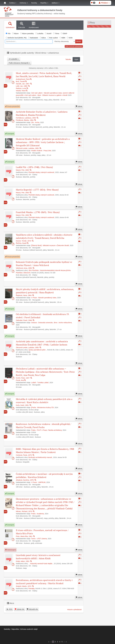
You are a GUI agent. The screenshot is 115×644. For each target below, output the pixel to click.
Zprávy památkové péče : (37, 350)
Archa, (37, 122)
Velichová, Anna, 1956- (24, 268)
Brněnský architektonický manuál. (40, 457)
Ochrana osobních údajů (29, 629)
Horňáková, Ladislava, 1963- (26, 118)
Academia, (40, 514)
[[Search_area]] (64, 41)
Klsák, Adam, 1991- (23, 561)
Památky (31, 589)
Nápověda (15, 629)
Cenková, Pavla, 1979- (24, 455)
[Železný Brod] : (37, 245)
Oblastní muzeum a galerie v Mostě (55, 95)
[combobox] (29, 41)
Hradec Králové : (37, 151)
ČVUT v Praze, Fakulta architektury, (49, 430)
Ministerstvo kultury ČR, (46, 407)
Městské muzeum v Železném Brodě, (56, 245)
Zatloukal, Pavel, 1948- (24, 320)
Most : (40, 95)
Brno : (56, 323)
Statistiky (7, 629)
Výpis (76, 59)
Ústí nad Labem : (37, 93)
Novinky (34, 3)
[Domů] (5, 3)
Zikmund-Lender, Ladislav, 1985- (27, 148)
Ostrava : (34, 323)
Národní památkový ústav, (47, 298)
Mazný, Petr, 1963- (23, 170)
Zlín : (33, 122)
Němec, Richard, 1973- (24, 511)
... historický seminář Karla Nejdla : (41, 564)
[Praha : (34, 407)
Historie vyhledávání (74, 610)
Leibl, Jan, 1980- (22, 86)
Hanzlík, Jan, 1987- (23, 84)
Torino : (34, 539)
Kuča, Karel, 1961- (23, 405)
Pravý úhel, (48, 151)
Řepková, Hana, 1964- (24, 295)
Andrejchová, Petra (23, 79)
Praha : (34, 430)
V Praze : (35, 298)
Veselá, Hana (21, 91)
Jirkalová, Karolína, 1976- (25, 480)
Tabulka (68, 59)
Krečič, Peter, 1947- (23, 378)
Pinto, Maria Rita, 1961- (24, 536)
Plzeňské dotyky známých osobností (41, 172)
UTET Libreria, (42, 539)
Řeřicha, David (21, 243)
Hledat (78, 41)
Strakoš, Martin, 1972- (24, 586)
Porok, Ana (20, 380)
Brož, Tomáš (20, 81)
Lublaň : (34, 383)
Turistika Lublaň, (43, 383)
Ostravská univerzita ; (46, 323)
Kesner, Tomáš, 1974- (24, 241)
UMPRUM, (42, 482)
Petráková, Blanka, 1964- (25, 120)
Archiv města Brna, (65, 323)
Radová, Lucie (21, 88)
